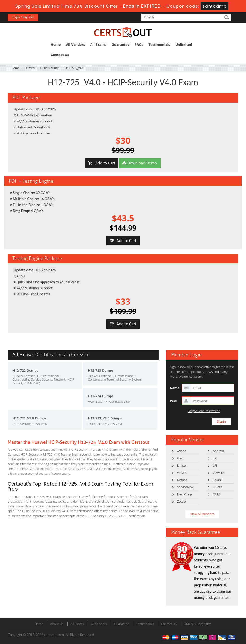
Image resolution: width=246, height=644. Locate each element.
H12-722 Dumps (25, 370)
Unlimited (184, 45)
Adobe (182, 451)
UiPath (218, 487)
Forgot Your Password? (204, 411)
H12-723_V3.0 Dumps (105, 418)
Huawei (30, 68)
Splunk (218, 480)
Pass (173, 401)
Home (56, 45)
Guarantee (121, 45)
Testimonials (159, 45)
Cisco (181, 458)
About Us (57, 624)
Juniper (182, 465)
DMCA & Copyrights (198, 624)
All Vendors (75, 45)
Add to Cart (102, 163)
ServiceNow (185, 487)
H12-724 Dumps (101, 396)
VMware (218, 473)
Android (218, 451)
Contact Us (60, 55)
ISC (215, 458)
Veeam (182, 473)
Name (175, 388)
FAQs (139, 45)
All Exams (98, 45)
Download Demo (140, 163)
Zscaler (182, 501)
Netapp (182, 480)
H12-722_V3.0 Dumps (29, 418)
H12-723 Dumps (101, 370)
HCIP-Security (50, 68)
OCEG (217, 494)
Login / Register (23, 17)
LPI (215, 465)
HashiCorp (184, 494)
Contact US (169, 624)
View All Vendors (202, 514)
